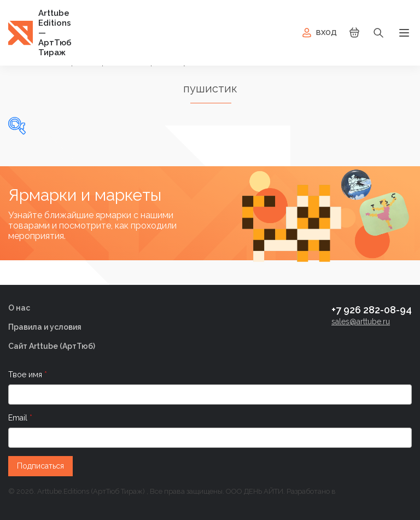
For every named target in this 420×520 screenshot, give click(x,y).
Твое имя (26, 375)
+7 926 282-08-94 (372, 310)
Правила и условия (45, 327)
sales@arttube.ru (361, 322)
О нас (19, 308)
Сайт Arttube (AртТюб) (52, 346)
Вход (319, 33)
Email (19, 418)
